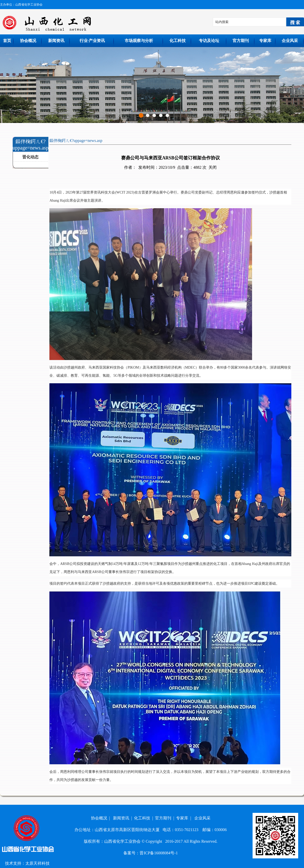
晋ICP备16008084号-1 (159, 853)
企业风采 (290, 41)
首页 (7, 41)
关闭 (213, 167)
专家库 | (185, 818)
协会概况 (28, 41)
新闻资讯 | (124, 818)
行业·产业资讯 (92, 41)
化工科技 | (145, 818)
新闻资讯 (56, 41)
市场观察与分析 (139, 41)
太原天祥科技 (37, 863)
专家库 (265, 41)
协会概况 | (101, 818)
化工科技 (178, 41)
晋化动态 (30, 157)
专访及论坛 (209, 41)
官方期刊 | (166, 818)
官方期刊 (241, 41)
